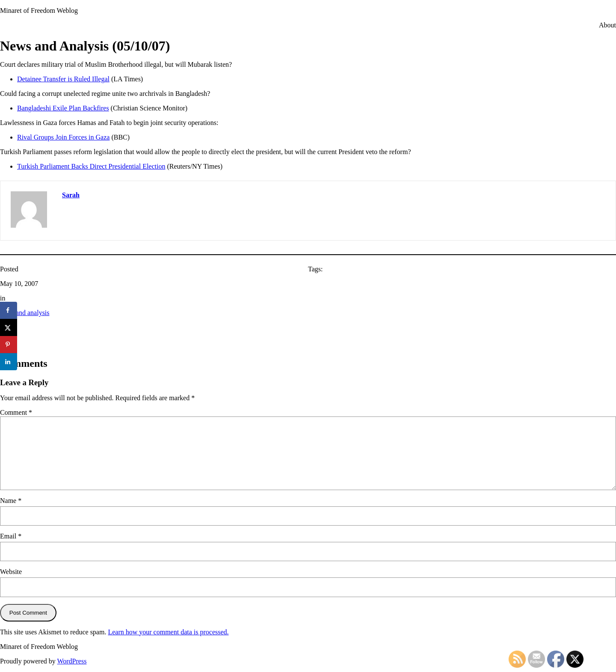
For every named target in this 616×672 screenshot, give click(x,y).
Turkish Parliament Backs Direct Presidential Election (91, 166)
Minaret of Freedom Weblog (39, 10)
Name (11, 501)
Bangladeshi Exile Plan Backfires (63, 108)
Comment (16, 412)
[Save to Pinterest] (9, 345)
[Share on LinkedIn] (9, 362)
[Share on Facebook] (9, 310)
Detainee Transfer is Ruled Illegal (63, 79)
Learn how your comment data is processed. (168, 632)
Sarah (71, 195)
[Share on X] (9, 327)
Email (11, 536)
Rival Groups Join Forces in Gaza (63, 137)
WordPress (72, 661)
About (607, 25)
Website (11, 572)
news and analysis (25, 313)
